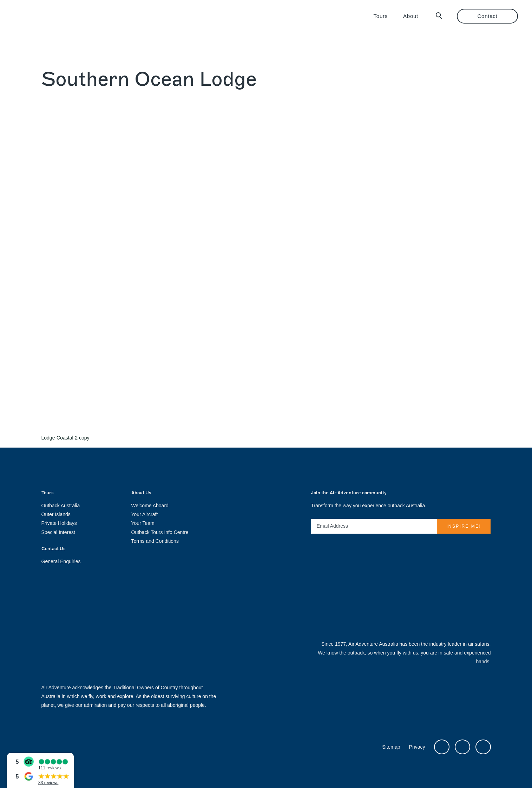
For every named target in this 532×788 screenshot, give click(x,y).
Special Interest (58, 532)
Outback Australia (61, 506)
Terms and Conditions (155, 541)
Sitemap (391, 747)
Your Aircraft (145, 514)
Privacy (417, 747)
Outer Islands (56, 514)
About (411, 16)
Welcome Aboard (150, 506)
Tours (381, 16)
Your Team (143, 523)
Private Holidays (59, 523)
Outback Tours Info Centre (160, 532)
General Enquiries (61, 561)
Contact (488, 16)
